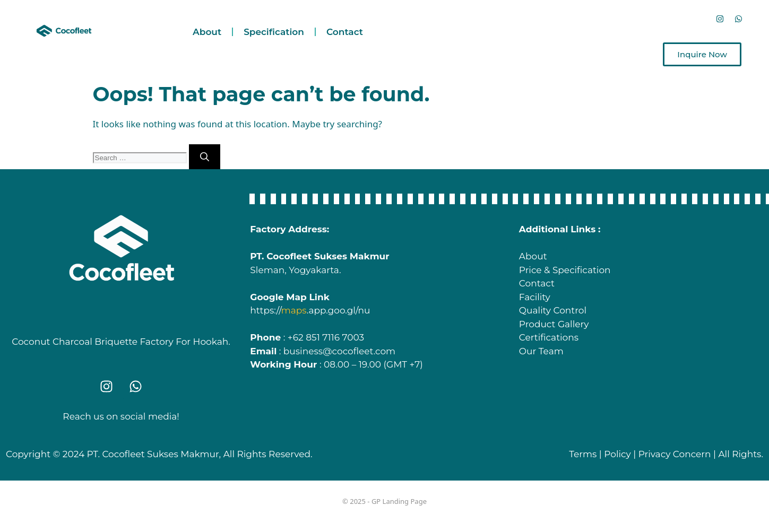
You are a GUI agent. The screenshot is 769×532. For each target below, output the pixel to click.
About (207, 32)
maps (294, 310)
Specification (274, 32)
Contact (345, 32)
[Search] (205, 157)
